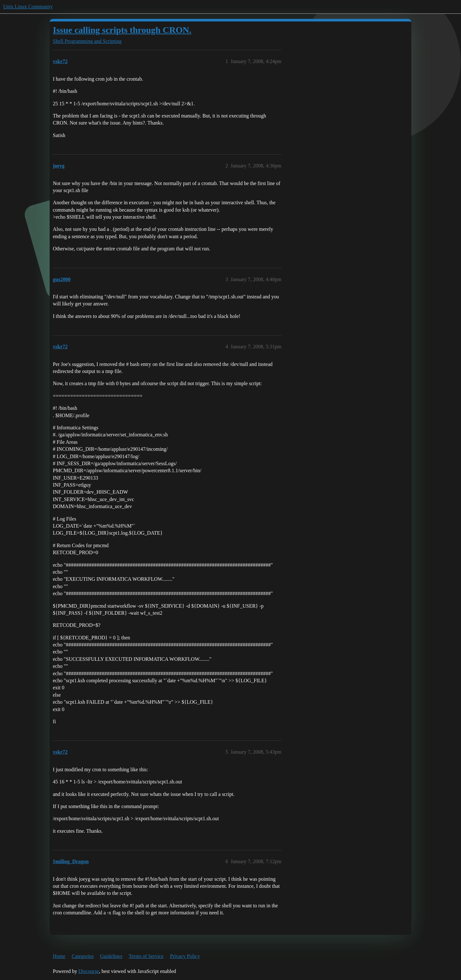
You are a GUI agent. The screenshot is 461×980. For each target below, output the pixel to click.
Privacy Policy (185, 956)
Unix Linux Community (28, 7)
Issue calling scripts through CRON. (122, 30)
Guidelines (111, 956)
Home (59, 956)
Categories (83, 956)
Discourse (89, 971)
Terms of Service (146, 956)
